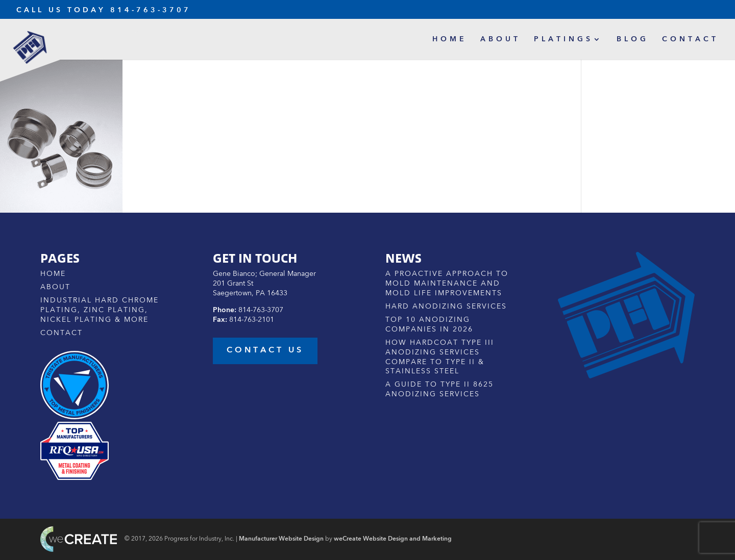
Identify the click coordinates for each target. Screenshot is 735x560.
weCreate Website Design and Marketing (393, 539)
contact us (265, 350)
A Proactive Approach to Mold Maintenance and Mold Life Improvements (447, 284)
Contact (690, 39)
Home (450, 39)
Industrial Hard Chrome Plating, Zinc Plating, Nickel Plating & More (100, 310)
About (500, 39)
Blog (633, 39)
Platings (563, 39)
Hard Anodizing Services (446, 307)
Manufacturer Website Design (281, 539)
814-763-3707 (151, 10)
